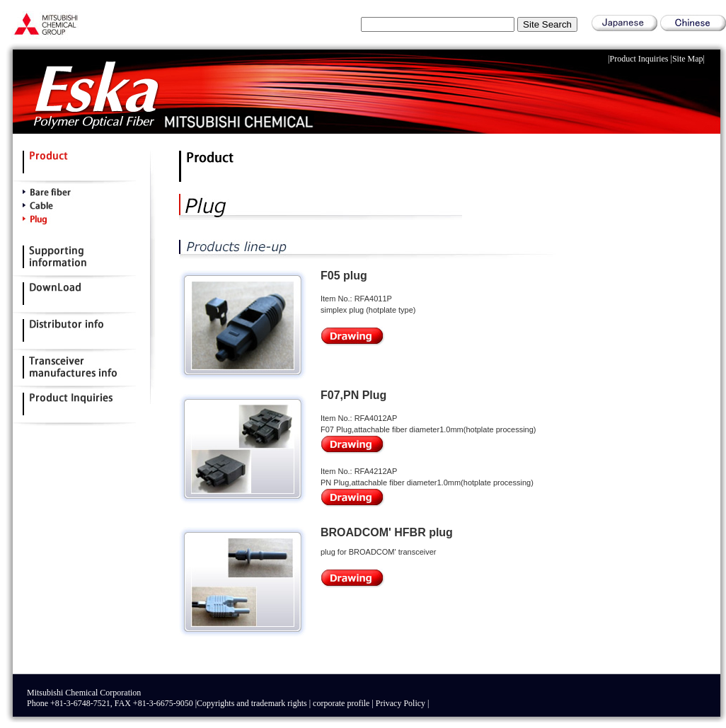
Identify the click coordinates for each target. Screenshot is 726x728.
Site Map (688, 59)
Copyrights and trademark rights (252, 703)
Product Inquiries (639, 59)
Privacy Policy (401, 703)
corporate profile (341, 703)
